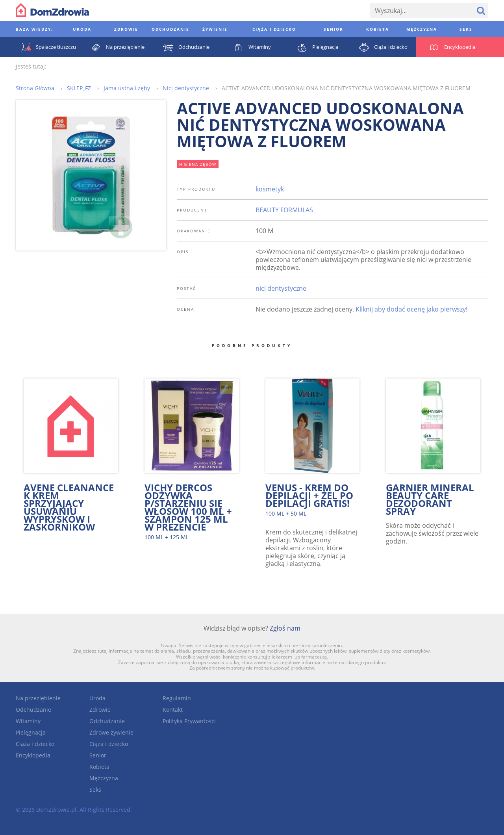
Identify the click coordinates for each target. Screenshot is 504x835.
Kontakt (173, 710)
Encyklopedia (33, 755)
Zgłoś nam (285, 628)
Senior (98, 755)
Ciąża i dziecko (35, 744)
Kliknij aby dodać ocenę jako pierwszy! (411, 309)
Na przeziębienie (38, 698)
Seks (95, 790)
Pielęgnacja (31, 732)
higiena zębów (198, 164)
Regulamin (177, 698)
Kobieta (99, 767)
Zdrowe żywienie (111, 732)
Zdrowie (100, 710)
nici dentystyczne (281, 288)
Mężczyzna (104, 778)
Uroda (97, 698)
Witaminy (28, 721)
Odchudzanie (33, 710)
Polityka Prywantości (189, 721)
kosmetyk (270, 189)
